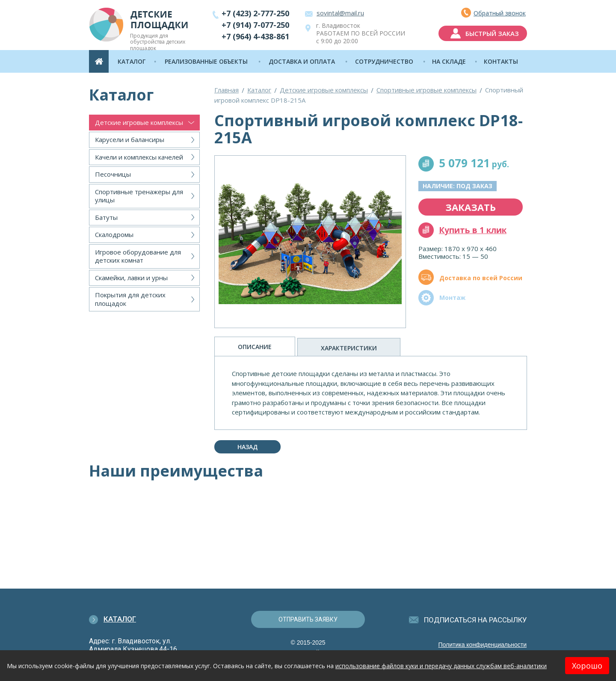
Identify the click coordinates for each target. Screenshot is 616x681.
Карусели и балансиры (130, 139)
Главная (227, 90)
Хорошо (587, 666)
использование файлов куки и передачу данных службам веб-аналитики (441, 666)
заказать (471, 207)
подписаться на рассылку (475, 620)
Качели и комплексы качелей (139, 157)
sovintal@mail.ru (340, 13)
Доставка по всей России (481, 278)
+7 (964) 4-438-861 (255, 36)
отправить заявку (308, 619)
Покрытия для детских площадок (130, 299)
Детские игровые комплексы (139, 122)
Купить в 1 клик (473, 230)
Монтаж (452, 298)
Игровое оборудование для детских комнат (138, 256)
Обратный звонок (500, 13)
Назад (247, 447)
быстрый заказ (492, 33)
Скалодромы (114, 234)
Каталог (259, 90)
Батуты (106, 217)
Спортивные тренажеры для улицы (139, 196)
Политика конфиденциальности (482, 645)
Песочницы (113, 174)
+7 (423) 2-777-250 (255, 13)
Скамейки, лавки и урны (131, 278)
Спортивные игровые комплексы (426, 90)
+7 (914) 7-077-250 (255, 25)
